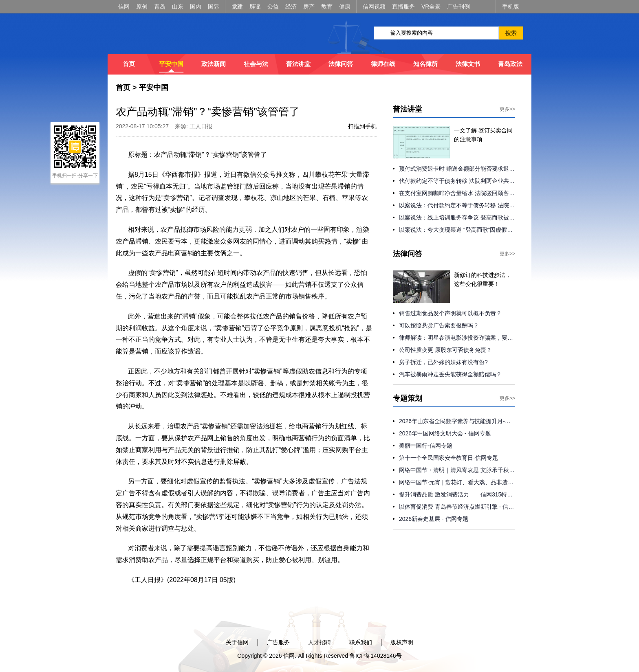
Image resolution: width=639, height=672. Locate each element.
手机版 (511, 7)
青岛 (160, 7)
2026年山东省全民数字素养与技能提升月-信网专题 (457, 421)
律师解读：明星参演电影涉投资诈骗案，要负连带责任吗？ (457, 338)
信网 (124, 7)
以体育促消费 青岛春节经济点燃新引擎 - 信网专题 (457, 507)
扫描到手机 (362, 126)
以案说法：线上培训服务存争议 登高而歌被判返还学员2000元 (457, 217)
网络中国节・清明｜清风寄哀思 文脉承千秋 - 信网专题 (457, 470)
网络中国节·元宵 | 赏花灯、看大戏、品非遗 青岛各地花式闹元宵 (457, 482)
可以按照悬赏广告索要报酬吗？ (439, 325)
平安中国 (171, 64)
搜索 (511, 33)
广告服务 (278, 642)
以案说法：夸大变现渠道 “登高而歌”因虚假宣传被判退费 (457, 230)
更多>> (507, 109)
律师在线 (383, 64)
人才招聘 (319, 642)
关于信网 (237, 642)
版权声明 (402, 642)
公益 (273, 7)
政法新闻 (214, 64)
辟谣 (255, 7)
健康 (345, 7)
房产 (309, 7)
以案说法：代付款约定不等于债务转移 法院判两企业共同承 (457, 205)
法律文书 (468, 64)
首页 (129, 64)
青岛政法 (510, 64)
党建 (237, 7)
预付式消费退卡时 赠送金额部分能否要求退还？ (457, 169)
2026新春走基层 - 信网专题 (434, 519)
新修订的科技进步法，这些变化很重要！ (483, 279)
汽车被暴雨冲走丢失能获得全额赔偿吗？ (450, 374)
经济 (291, 7)
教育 (327, 7)
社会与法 (256, 64)
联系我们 (361, 642)
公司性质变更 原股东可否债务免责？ (445, 350)
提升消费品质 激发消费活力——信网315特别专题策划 (457, 494)
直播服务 (403, 7)
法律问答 (341, 64)
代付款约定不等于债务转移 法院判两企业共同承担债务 (457, 181)
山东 (178, 7)
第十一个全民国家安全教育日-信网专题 (448, 458)
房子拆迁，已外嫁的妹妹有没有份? (443, 362)
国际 (214, 7)
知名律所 (425, 64)
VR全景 (431, 7)
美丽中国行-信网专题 (426, 446)
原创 (142, 7)
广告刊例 (458, 7)
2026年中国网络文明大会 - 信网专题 (445, 433)
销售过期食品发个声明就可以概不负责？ (450, 313)
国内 (196, 7)
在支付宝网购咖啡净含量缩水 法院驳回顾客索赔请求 (457, 193)
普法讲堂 (298, 64)
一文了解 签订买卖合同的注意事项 (483, 135)
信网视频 (374, 7)
